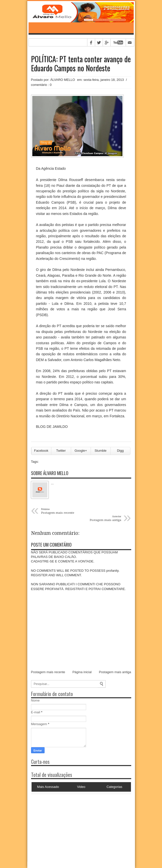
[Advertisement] (62, 825)
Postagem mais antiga (115, 672)
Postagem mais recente (48, 672)
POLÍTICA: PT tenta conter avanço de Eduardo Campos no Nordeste (81, 64)
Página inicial (82, 672)
